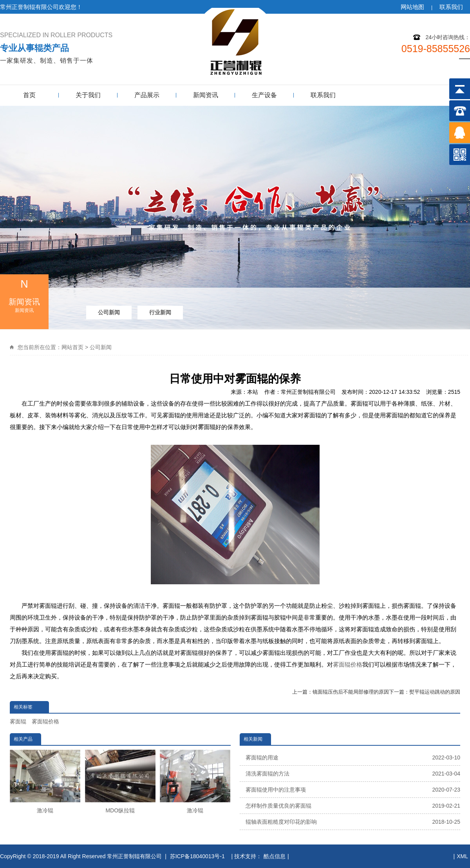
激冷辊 (45, 782)
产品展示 (147, 95)
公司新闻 (109, 312)
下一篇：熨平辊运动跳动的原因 (425, 692)
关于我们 (88, 95)
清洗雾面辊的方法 (353, 774)
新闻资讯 (206, 95)
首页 (29, 95)
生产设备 (264, 95)
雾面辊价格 (348, 664)
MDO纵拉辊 (120, 782)
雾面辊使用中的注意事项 (353, 790)
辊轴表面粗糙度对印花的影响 (353, 822)
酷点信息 (275, 856)
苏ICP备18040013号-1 (198, 856)
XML (462, 856)
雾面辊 (207, 427)
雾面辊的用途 (353, 757)
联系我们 (451, 7)
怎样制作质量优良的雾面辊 (353, 806)
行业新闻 (160, 312)
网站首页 (72, 347)
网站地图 (412, 7)
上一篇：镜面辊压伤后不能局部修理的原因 (341, 692)
